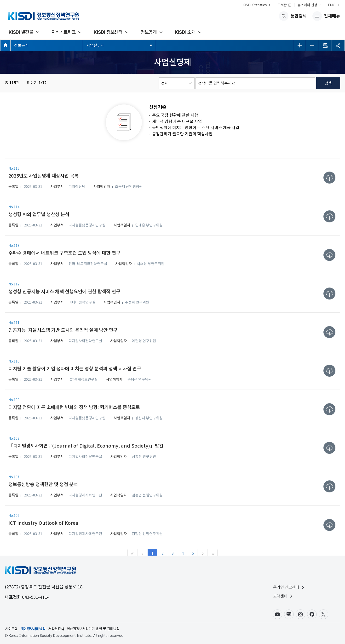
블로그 (289, 614)
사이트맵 (11, 629)
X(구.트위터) (323, 614)
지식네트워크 (64, 32)
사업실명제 (95, 45)
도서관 (282, 5)
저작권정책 (56, 629)
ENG (332, 5)
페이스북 (312, 614)
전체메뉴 (326, 16)
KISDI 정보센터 (108, 32)
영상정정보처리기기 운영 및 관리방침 (93, 629)
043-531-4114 (36, 597)
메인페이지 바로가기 (5, 45)
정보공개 (149, 32)
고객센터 (283, 596)
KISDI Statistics (255, 5)
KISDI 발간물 (21, 32)
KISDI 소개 (185, 32)
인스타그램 (300, 614)
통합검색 (293, 16)
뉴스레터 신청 (307, 5)
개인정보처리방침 (33, 629)
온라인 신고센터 (289, 587)
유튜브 (277, 614)
